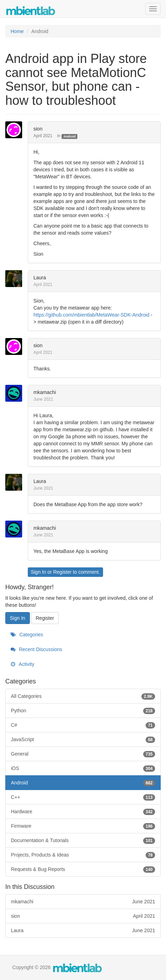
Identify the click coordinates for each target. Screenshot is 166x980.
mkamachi (45, 392)
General (83, 754)
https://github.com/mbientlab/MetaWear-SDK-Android (91, 315)
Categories (27, 635)
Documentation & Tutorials (83, 840)
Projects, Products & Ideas (83, 855)
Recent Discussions (36, 649)
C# (83, 725)
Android (69, 136)
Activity (22, 664)
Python (83, 711)
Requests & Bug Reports (83, 869)
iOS (83, 768)
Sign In (38, 572)
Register (62, 572)
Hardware (83, 812)
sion (38, 129)
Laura (40, 278)
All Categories (83, 696)
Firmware (83, 826)
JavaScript (83, 739)
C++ (83, 797)
